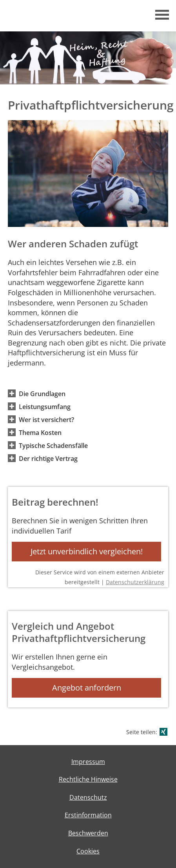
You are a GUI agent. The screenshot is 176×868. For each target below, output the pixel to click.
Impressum (88, 762)
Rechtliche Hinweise (88, 779)
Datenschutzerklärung (135, 582)
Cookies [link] (88, 851)
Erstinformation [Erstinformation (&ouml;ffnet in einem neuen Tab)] (88, 815)
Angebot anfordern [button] (87, 688)
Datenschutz (88, 797)
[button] (42, 393)
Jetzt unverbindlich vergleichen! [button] (87, 551)
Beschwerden (88, 833)
